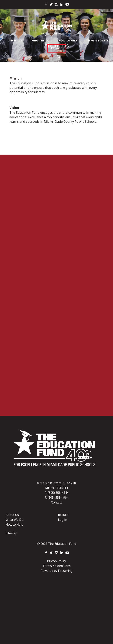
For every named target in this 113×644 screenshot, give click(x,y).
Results (63, 515)
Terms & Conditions (57, 566)
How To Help (68, 40)
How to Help (14, 525)
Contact (56, 502)
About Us (15, 40)
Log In (63, 520)
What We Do (40, 40)
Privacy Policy (56, 561)
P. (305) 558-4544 (57, 493)
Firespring (65, 571)
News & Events (98, 40)
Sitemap (11, 533)
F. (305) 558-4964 (57, 497)
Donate (57, 48)
